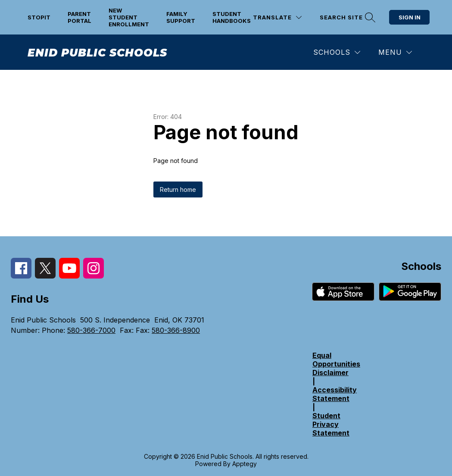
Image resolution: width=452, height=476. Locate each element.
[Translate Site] (277, 17)
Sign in (410, 17)
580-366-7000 (91, 330)
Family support (181, 17)
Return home (178, 189)
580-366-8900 (176, 330)
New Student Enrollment (129, 17)
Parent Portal (79, 17)
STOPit (39, 17)
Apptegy (245, 464)
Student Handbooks (232, 17)
